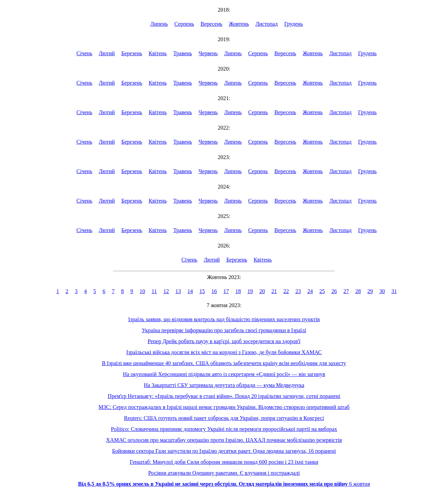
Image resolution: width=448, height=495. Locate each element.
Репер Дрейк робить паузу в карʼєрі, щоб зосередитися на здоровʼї (224, 341)
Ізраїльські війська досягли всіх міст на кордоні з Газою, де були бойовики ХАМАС (224, 352)
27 (346, 291)
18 (238, 291)
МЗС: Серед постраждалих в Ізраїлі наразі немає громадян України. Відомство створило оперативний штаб (224, 407)
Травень (183, 53)
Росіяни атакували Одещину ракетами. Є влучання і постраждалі (224, 473)
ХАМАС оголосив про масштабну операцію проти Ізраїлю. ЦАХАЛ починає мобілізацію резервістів (224, 440)
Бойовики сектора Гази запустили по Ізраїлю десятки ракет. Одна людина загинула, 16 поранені (224, 451)
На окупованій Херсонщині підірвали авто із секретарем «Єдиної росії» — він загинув (224, 374)
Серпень (184, 24)
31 (394, 291)
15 (202, 291)
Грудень (293, 24)
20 (262, 291)
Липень (159, 24)
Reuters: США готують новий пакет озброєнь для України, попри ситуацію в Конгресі (224, 418)
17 (226, 291)
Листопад (267, 24)
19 (250, 291)
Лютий (107, 53)
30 (382, 291)
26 (334, 291)
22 (286, 291)
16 (214, 291)
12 (166, 291)
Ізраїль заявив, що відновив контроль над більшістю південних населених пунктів (224, 319)
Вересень (211, 24)
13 (178, 291)
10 (142, 291)
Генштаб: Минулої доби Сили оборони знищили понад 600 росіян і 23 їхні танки (224, 462)
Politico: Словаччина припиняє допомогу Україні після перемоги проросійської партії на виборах (224, 429)
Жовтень (239, 24)
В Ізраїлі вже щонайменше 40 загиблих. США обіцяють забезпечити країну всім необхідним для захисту (224, 363)
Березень (132, 53)
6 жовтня (224, 484)
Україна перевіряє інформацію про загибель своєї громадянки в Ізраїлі (224, 330)
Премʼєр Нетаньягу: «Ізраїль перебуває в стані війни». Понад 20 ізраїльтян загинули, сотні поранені (224, 396)
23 (298, 291)
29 (370, 291)
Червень (208, 53)
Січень (84, 53)
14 (190, 291)
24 (310, 291)
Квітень (158, 53)
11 (154, 291)
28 (358, 291)
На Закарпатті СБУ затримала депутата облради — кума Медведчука (224, 385)
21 (274, 291)
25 (322, 291)
